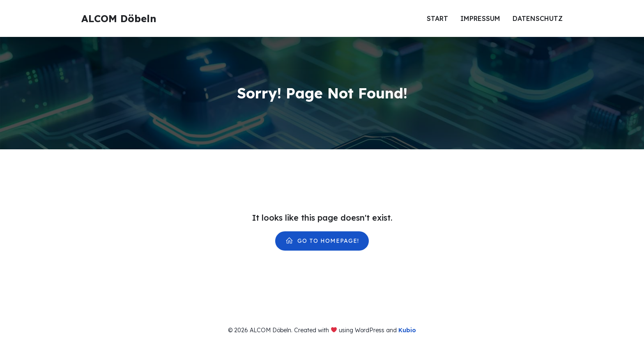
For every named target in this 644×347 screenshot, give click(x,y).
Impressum (480, 18)
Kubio (407, 330)
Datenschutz (538, 18)
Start (437, 18)
